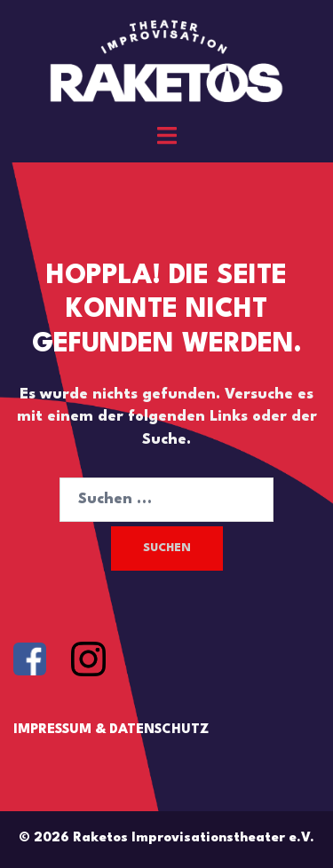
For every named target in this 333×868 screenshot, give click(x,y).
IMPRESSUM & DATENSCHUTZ (111, 730)
